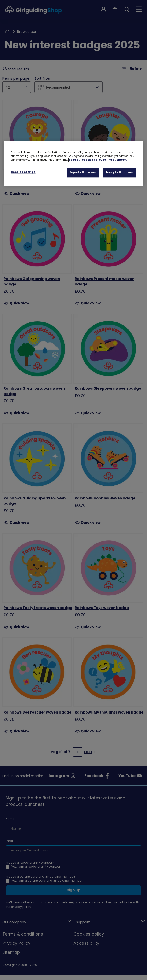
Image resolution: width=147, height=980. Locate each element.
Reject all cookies (83, 172)
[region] (74, 163)
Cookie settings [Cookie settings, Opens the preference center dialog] (23, 172)
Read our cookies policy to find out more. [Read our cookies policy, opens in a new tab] (98, 160)
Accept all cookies (120, 172)
